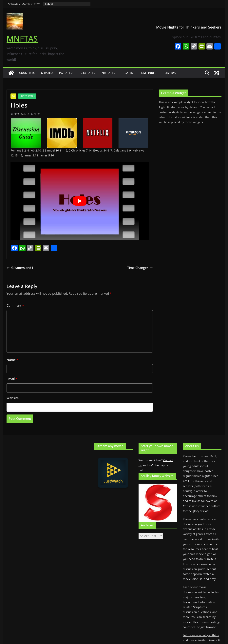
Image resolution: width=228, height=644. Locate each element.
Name (12, 360)
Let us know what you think (201, 635)
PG (13, 96)
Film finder (148, 73)
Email (12, 379)
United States (27, 96)
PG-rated (66, 73)
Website (13, 398)
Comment (15, 306)
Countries (27, 73)
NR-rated (109, 73)
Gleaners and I (20, 268)
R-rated (127, 73)
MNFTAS (22, 39)
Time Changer (140, 268)
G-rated (47, 73)
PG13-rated (87, 73)
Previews (169, 73)
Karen (37, 114)
